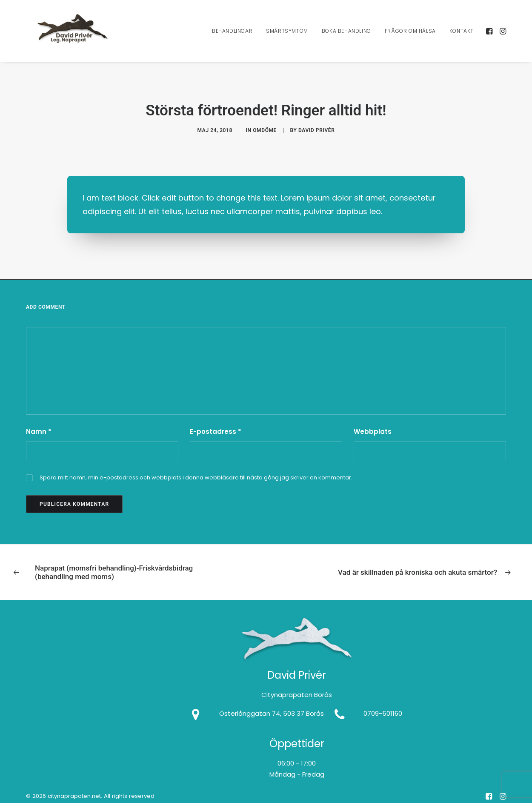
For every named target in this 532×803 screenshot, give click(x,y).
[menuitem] (232, 37)
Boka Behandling (346, 37)
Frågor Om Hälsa (410, 37)
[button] (490, 37)
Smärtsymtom (287, 37)
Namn (39, 423)
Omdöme (265, 126)
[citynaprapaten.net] (76, 37)
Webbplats (373, 423)
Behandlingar (232, 37)
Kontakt (462, 37)
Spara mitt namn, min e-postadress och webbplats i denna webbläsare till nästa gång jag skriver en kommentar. (196, 469)
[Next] (418, 563)
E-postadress (216, 423)
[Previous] (114, 564)
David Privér (316, 126)
